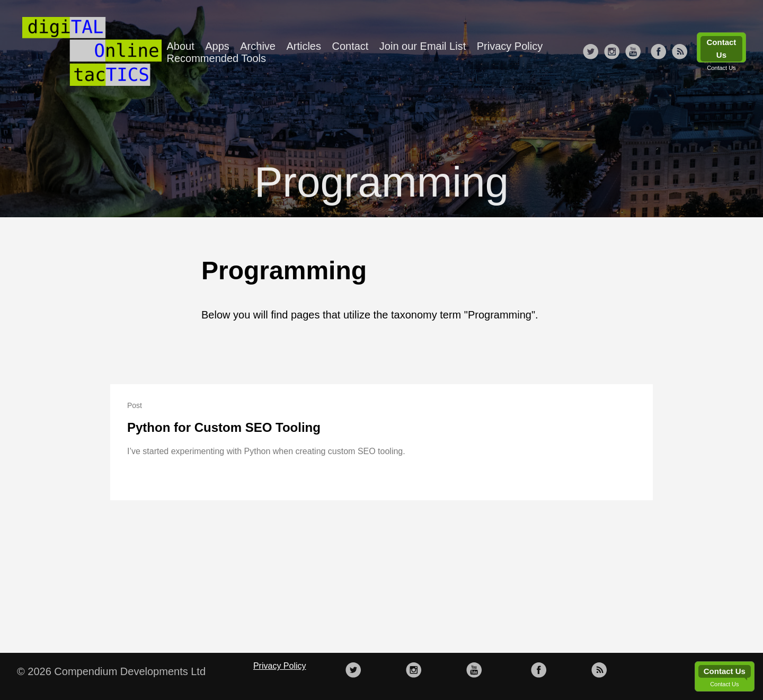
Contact (350, 46)
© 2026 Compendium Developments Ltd (111, 671)
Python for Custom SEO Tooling (224, 427)
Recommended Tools (217, 58)
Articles (304, 46)
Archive (258, 46)
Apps (217, 46)
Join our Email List (423, 46)
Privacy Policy (510, 46)
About (181, 46)
